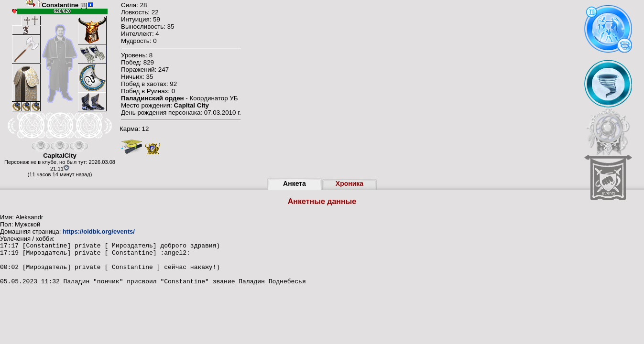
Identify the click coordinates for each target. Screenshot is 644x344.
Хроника (349, 183)
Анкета (295, 183)
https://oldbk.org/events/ (99, 231)
